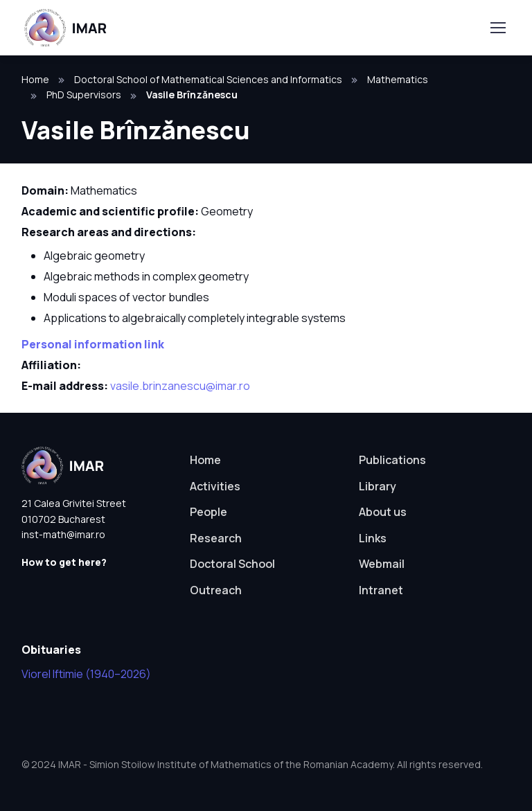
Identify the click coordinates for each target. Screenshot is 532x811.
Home (35, 79)
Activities (215, 486)
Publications (392, 460)
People (209, 512)
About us (383, 512)
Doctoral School (232, 564)
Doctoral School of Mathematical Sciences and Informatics (208, 79)
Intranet (381, 590)
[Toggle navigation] (497, 28)
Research (216, 538)
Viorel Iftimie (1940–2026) (86, 674)
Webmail (382, 564)
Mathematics (398, 79)
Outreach (216, 590)
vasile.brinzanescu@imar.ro (180, 386)
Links (373, 538)
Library (378, 486)
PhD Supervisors (84, 95)
